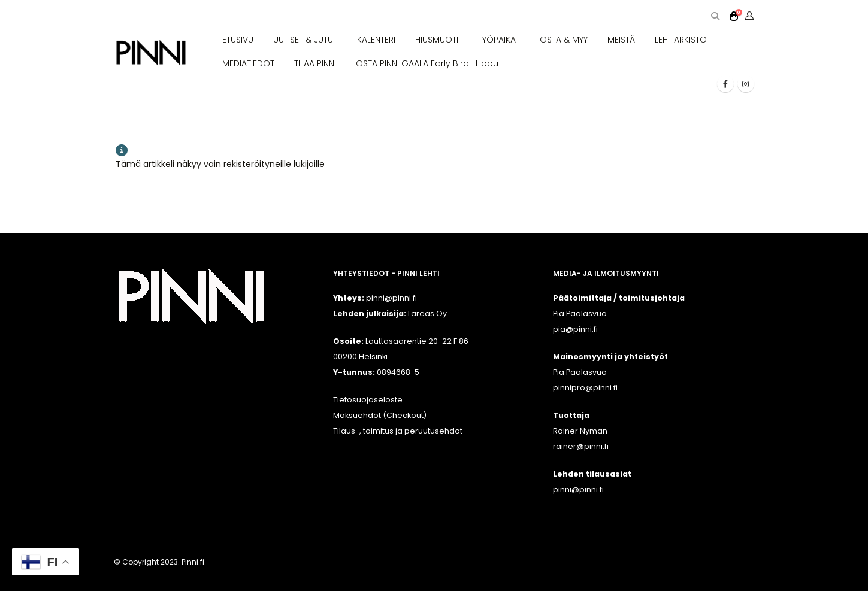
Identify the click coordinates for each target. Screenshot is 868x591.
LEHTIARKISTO (681, 40)
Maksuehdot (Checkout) (380, 415)
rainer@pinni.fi (581, 446)
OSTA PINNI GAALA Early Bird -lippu (427, 63)
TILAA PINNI (315, 63)
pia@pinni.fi (575, 329)
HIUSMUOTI (437, 40)
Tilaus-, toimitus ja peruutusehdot (398, 431)
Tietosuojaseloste (368, 400)
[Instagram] (746, 84)
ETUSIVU (238, 40)
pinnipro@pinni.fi (585, 388)
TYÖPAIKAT (499, 40)
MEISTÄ (621, 40)
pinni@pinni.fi (578, 490)
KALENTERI (376, 40)
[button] (716, 16)
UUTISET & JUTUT (305, 40)
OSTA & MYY (564, 40)
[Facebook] (725, 84)
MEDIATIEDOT (248, 63)
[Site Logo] (151, 53)
